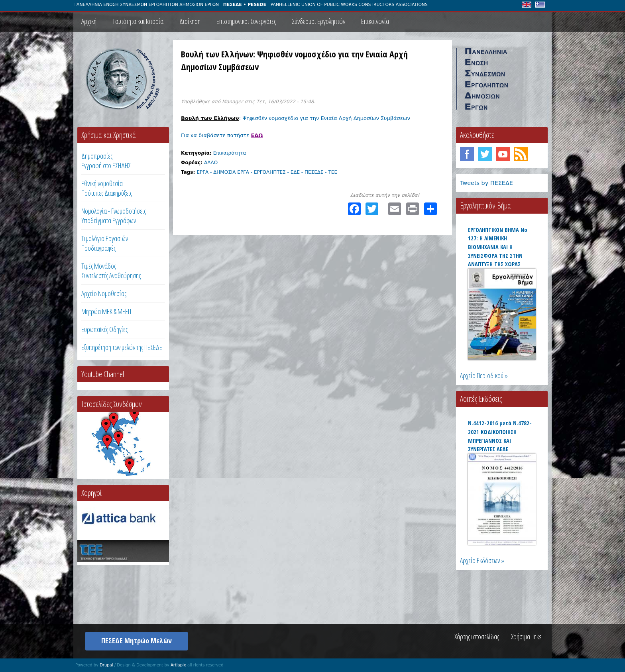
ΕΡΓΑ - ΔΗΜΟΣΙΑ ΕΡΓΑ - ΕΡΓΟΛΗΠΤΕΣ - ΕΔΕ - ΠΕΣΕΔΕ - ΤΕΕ (267, 172)
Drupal (106, 665)
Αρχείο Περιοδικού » (484, 375)
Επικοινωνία (375, 21)
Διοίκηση (190, 21)
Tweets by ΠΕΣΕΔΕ (486, 183)
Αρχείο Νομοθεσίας (104, 293)
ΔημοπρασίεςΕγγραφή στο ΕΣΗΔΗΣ (106, 161)
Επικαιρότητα (230, 153)
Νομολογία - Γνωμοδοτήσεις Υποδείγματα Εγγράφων (114, 216)
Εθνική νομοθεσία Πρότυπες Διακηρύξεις (107, 188)
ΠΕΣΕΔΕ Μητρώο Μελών (137, 641)
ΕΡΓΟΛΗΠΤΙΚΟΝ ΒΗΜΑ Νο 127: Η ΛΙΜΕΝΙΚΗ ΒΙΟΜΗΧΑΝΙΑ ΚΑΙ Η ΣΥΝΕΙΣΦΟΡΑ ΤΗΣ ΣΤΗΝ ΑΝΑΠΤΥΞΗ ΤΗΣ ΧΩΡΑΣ (498, 247)
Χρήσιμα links (526, 637)
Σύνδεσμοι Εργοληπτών (318, 21)
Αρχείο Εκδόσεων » (482, 560)
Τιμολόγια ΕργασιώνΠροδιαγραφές (105, 243)
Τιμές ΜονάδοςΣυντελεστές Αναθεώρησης (111, 271)
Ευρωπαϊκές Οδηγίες (104, 329)
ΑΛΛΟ (211, 163)
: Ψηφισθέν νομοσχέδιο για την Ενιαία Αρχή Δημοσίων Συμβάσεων (296, 118)
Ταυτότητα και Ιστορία (138, 21)
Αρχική (89, 21)
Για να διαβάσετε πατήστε (222, 135)
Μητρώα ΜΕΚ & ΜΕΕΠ (106, 311)
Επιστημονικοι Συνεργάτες (246, 21)
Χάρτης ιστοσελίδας (477, 637)
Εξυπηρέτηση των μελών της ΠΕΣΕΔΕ (122, 347)
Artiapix (178, 665)
